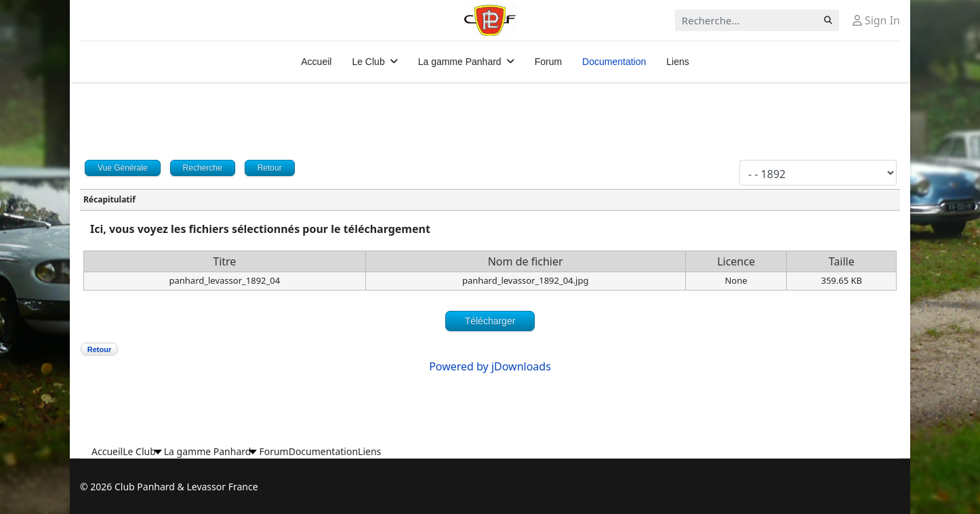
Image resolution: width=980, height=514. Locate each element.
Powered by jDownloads (490, 366)
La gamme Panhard (460, 62)
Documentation (614, 62)
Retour (99, 349)
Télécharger (490, 321)
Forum (548, 62)
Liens (677, 62)
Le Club (368, 62)
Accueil (316, 62)
